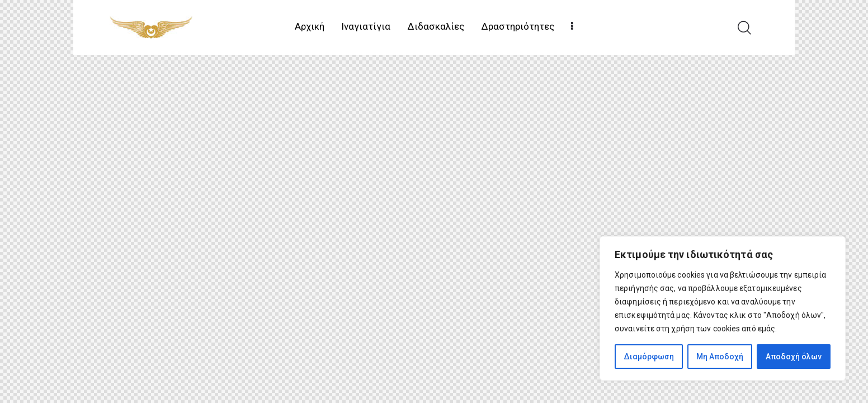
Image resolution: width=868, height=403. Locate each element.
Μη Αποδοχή (720, 357)
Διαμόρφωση (649, 357)
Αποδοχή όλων (794, 357)
